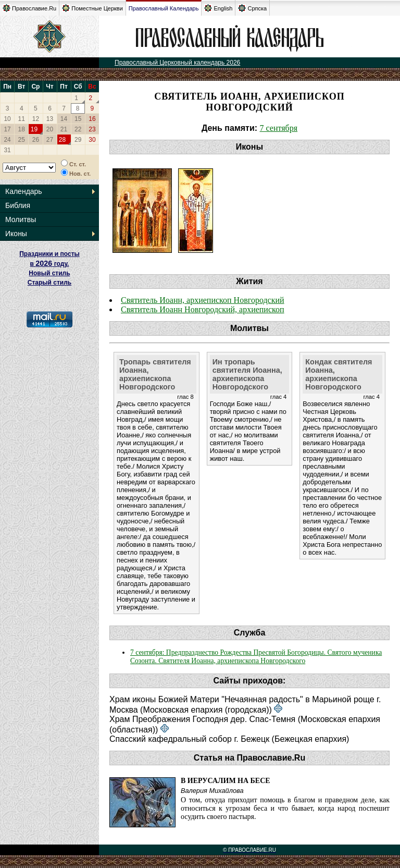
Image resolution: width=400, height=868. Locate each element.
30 (92, 140)
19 (34, 129)
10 (7, 119)
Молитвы (21, 219)
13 (50, 119)
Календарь (24, 191)
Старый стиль (49, 283)
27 (50, 140)
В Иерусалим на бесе (226, 781)
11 (22, 119)
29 (78, 140)
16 (92, 119)
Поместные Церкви (92, 8)
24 (7, 140)
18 (22, 129)
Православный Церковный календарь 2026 (177, 63)
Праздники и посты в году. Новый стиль (49, 264)
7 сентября (279, 128)
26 (36, 140)
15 (78, 119)
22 (78, 129)
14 (64, 119)
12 (36, 119)
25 (22, 140)
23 (92, 129)
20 (50, 129)
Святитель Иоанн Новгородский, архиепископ (203, 309)
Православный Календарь (164, 8)
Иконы (16, 234)
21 (64, 129)
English (218, 8)
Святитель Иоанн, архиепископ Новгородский (203, 300)
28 (62, 140)
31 (7, 150)
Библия (18, 205)
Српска (252, 8)
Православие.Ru (29, 8)
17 (7, 129)
